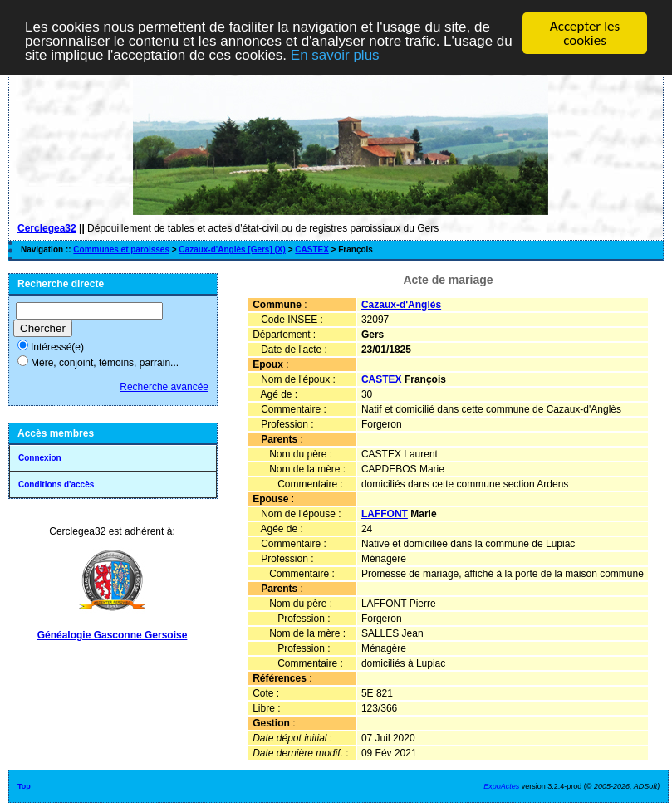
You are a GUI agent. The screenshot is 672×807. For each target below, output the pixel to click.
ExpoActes (501, 786)
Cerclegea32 (47, 228)
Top (24, 786)
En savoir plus (335, 55)
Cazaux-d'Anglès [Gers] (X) (232, 249)
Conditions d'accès (56, 484)
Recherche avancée (164, 387)
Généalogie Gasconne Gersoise (113, 635)
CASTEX (312, 249)
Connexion (40, 458)
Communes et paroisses (121, 249)
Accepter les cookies (585, 33)
